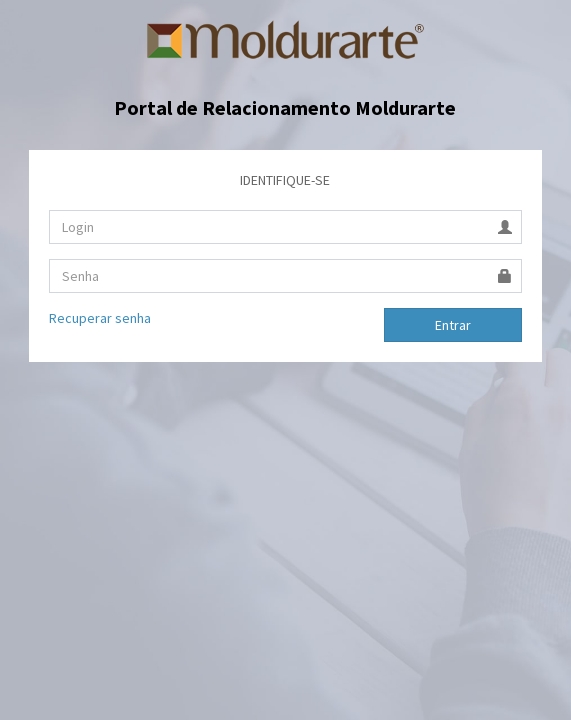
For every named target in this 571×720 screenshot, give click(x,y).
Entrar (453, 325)
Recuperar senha (100, 318)
